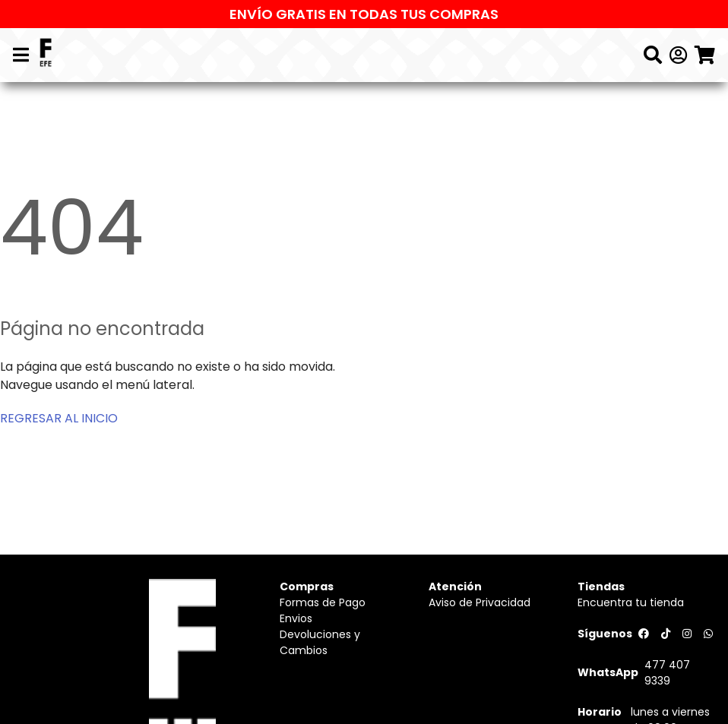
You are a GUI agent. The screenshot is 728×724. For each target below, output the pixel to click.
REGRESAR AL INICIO (59, 418)
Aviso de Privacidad (480, 602)
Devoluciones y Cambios (320, 642)
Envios (296, 618)
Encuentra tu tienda (631, 602)
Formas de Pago (323, 602)
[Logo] (46, 55)
